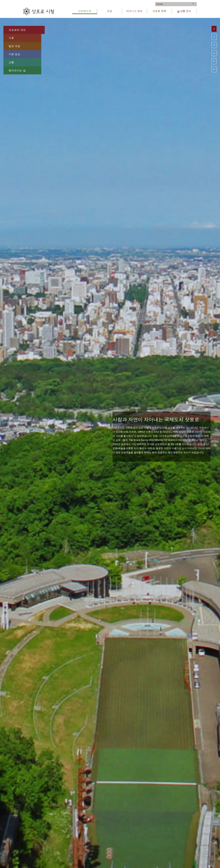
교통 (11, 62)
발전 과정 (14, 46)
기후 (11, 38)
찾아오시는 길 (17, 70)
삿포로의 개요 (17, 30)
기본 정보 (14, 54)
